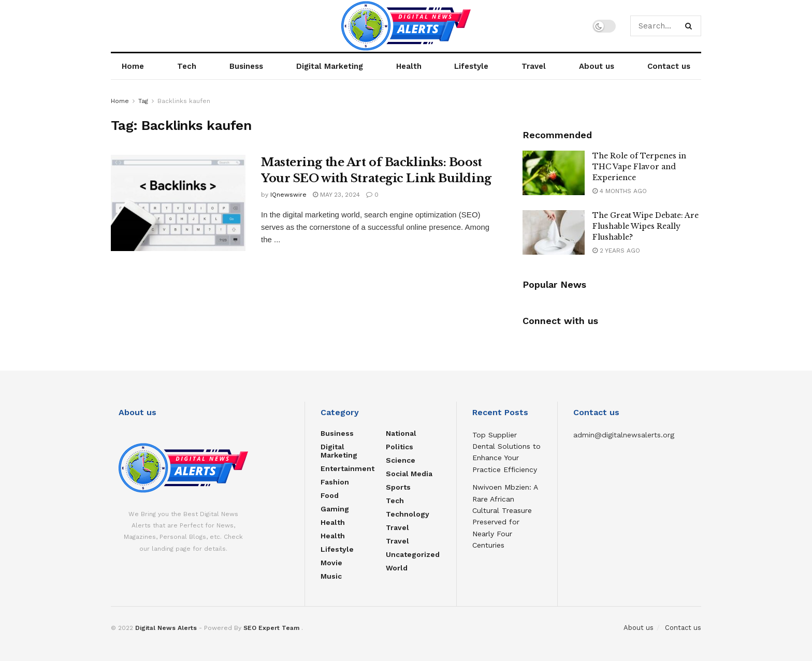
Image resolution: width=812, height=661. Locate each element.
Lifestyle (471, 66)
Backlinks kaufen (184, 101)
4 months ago (620, 191)
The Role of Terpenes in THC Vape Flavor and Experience (639, 167)
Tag (143, 101)
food (330, 495)
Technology (408, 514)
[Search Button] (691, 26)
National (401, 433)
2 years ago (616, 251)
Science (401, 460)
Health (409, 66)
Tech (187, 66)
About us (597, 66)
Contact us (669, 66)
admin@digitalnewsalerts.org (624, 435)
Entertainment (347, 468)
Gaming (335, 509)
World (397, 568)
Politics (400, 447)
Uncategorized (413, 554)
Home (133, 66)
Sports (398, 487)
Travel (534, 66)
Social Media (409, 474)
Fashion (335, 482)
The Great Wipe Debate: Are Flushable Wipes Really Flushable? (646, 226)
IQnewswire (288, 195)
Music (331, 576)
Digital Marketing (330, 66)
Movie (331, 563)
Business (246, 66)
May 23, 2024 (336, 195)
